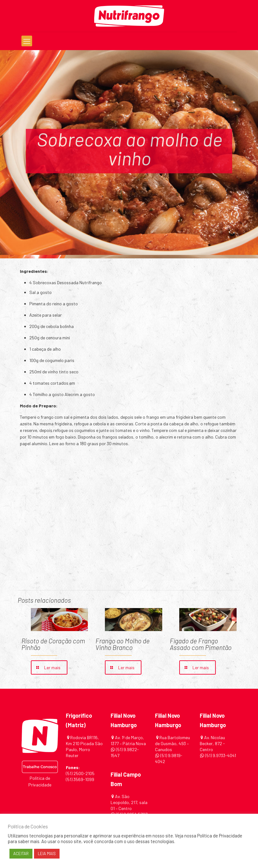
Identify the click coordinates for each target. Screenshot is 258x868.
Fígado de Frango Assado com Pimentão (201, 644)
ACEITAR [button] (21, 854)
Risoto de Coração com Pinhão (53, 644)
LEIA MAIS (47, 854)
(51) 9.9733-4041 (220, 755)
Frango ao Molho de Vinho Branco (123, 644)
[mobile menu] (27, 41)
